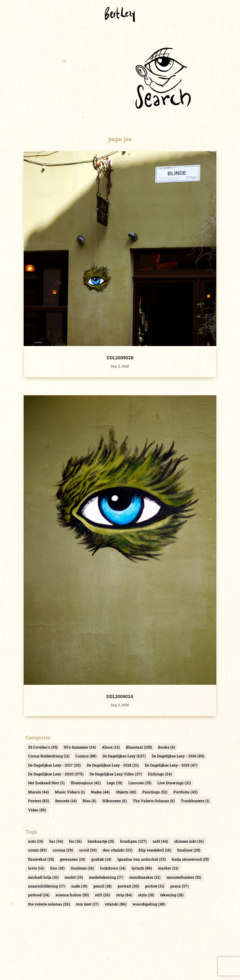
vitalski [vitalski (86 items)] (116, 904)
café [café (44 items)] (160, 841)
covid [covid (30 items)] (88, 850)
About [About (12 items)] (111, 747)
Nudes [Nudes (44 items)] (100, 792)
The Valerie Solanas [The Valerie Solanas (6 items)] (154, 801)
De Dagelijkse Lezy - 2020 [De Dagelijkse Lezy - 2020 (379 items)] (56, 774)
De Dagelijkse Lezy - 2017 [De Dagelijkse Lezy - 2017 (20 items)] (54, 765)
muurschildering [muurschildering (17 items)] (47, 886)
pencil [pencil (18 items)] (102, 886)
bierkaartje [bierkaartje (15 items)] (101, 841)
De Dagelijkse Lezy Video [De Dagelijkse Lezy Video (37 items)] (116, 774)
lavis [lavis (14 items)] (36, 868)
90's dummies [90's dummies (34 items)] (80, 747)
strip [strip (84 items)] (124, 895)
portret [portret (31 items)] (155, 886)
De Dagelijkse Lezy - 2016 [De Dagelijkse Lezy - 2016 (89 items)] (178, 756)
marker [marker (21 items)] (168, 868)
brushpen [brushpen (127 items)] (133, 841)
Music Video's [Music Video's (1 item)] (70, 792)
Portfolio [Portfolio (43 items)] (185, 792)
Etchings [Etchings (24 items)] (160, 774)
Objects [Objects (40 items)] (126, 792)
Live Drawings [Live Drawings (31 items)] (174, 783)
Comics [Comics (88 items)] (86, 756)
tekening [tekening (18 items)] (172, 895)
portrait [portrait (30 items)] (128, 886)
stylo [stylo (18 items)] (146, 895)
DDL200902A (120, 696)
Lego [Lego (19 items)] (114, 783)
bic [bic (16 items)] (75, 841)
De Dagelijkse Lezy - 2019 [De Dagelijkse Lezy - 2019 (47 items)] (171, 765)
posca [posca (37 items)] (179, 886)
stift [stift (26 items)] (102, 895)
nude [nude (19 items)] (79, 886)
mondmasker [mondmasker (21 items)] (145, 877)
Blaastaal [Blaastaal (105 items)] (139, 747)
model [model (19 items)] (74, 877)
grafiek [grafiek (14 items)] (101, 859)
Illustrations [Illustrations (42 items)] (86, 783)
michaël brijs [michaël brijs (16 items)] (43, 877)
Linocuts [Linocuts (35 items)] (140, 783)
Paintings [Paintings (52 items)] (155, 792)
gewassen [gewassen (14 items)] (73, 859)
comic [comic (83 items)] (37, 850)
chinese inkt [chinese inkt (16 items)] (189, 841)
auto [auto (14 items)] (36, 841)
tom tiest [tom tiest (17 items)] (87, 904)
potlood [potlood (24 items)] (39, 895)
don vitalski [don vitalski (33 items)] (118, 850)
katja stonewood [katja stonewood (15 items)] (190, 859)
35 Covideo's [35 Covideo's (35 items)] (43, 747)
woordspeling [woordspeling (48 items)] (149, 904)
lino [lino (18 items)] (57, 868)
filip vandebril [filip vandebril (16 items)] (155, 850)
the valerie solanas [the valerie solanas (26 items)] (49, 904)
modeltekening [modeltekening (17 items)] (106, 877)
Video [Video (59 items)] (37, 810)
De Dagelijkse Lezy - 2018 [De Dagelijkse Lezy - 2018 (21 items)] (113, 765)
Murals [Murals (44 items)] (38, 792)
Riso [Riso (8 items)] (89, 801)
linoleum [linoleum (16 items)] (82, 868)
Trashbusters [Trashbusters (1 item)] (195, 801)
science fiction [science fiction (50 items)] (72, 895)
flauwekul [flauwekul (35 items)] (41, 859)
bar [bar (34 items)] (56, 841)
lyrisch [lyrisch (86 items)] (142, 868)
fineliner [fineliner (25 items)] (189, 850)
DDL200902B (120, 358)
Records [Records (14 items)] (66, 801)
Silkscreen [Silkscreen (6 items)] (114, 801)
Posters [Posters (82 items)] (39, 801)
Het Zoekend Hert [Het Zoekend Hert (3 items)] (46, 783)
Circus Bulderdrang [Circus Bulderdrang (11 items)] (49, 756)
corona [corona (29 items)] (63, 850)
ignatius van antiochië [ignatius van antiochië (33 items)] (142, 859)
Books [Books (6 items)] (167, 747)
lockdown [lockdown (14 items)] (113, 868)
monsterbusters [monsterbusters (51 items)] (184, 877)
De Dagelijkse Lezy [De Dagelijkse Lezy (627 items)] (124, 756)
